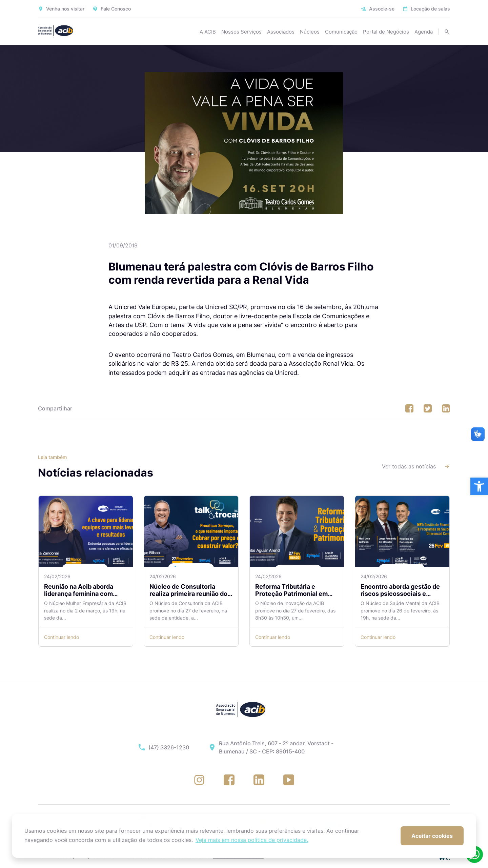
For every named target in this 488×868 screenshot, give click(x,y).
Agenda (424, 32)
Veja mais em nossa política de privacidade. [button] (252, 840)
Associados (281, 32)
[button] (479, 486)
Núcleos (310, 32)
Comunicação (341, 32)
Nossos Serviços (241, 32)
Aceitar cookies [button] (432, 836)
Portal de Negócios (386, 32)
